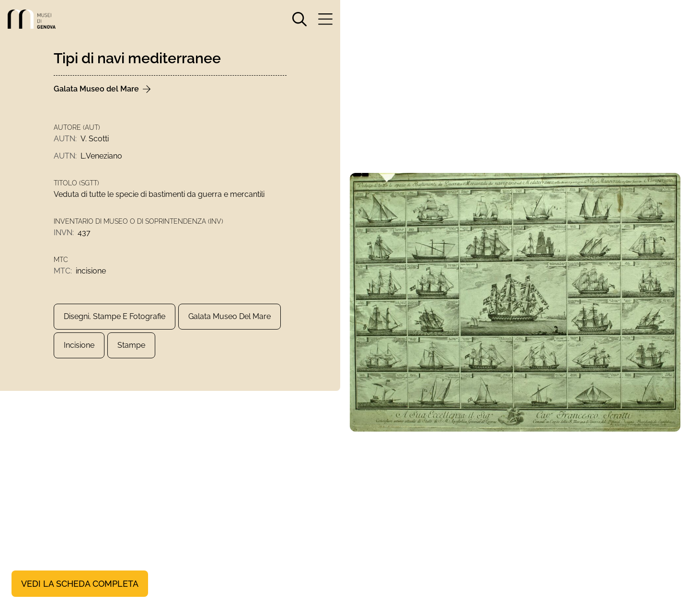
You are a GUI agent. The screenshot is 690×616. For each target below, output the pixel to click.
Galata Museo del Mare (230, 316)
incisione (79, 345)
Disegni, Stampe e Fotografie (115, 316)
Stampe (131, 345)
